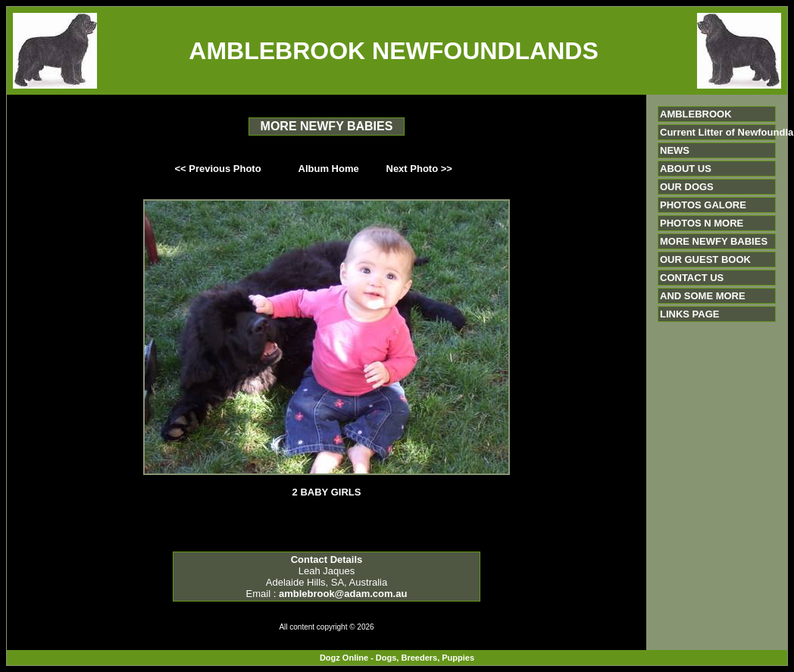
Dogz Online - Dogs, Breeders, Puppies (397, 658)
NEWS (675, 150)
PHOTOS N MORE (702, 223)
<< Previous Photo (218, 169)
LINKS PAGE (690, 314)
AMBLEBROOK (696, 114)
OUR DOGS (687, 187)
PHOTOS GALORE (703, 205)
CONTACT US (692, 278)
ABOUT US (686, 169)
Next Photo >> (419, 169)
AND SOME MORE (703, 296)
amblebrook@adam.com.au (343, 594)
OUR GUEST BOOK (705, 259)
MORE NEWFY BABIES (714, 241)
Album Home (329, 169)
